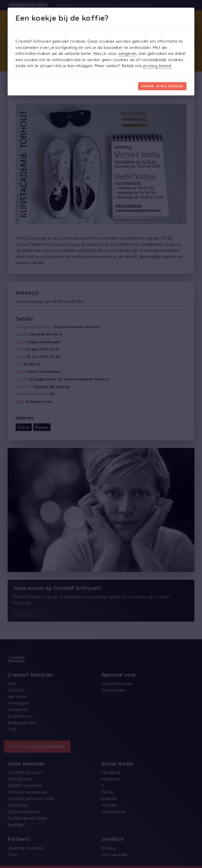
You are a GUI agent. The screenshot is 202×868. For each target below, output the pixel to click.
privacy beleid (158, 66)
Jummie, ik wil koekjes (162, 86)
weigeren (127, 53)
